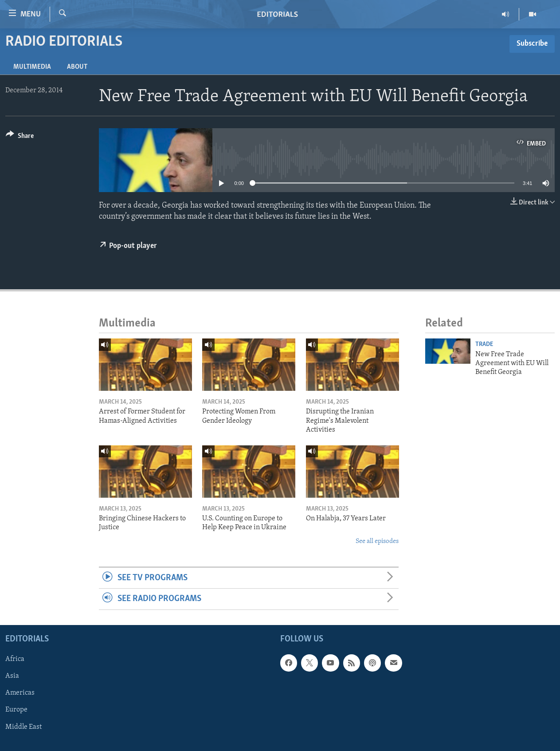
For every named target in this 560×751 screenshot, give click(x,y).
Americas (20, 693)
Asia (12, 676)
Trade (484, 344)
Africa (15, 659)
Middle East (23, 727)
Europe (16, 710)
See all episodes (377, 541)
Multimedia (32, 67)
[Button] (20, 137)
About (77, 67)
